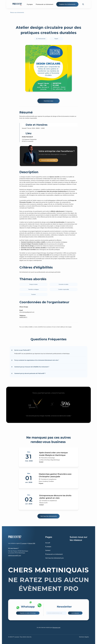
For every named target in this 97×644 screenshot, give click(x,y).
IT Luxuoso (23, 543)
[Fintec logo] (15, 537)
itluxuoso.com (56, 627)
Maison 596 (32, 543)
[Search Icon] (83, 4)
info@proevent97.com (15, 555)
